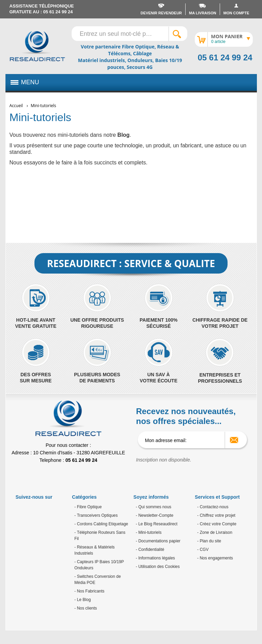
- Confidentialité (150, 550)
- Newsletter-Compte (155, 515)
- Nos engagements (215, 558)
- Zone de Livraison (215, 532)
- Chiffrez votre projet (216, 515)
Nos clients (86, 608)
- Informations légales (155, 558)
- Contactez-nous (213, 507)
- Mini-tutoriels (149, 532)
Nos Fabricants (90, 591)
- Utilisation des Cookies (158, 567)
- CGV (203, 550)
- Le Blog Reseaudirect (157, 524)
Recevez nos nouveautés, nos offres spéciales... (186, 416)
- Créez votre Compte (217, 524)
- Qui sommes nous (154, 507)
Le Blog (83, 600)
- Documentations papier (158, 541)
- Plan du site (209, 541)
